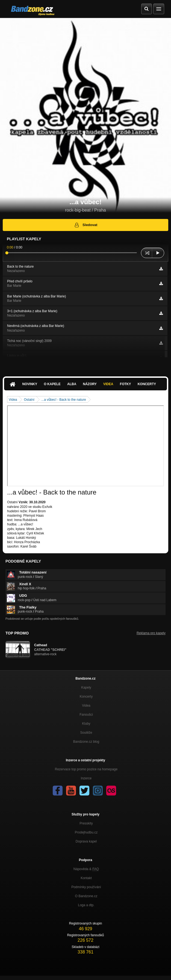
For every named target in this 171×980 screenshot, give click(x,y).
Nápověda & (86, 869)
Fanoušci (86, 715)
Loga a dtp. (86, 905)
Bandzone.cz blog (86, 742)
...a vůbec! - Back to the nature (64, 400)
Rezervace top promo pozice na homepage (86, 769)
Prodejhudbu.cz (86, 832)
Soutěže (86, 733)
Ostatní (29, 400)
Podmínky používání (86, 887)
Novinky (30, 384)
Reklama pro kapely (151, 633)
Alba (72, 384)
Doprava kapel (86, 841)
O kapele (52, 384)
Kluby (86, 724)
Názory (90, 384)
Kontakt (86, 878)
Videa (108, 384)
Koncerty (147, 384)
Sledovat (86, 225)
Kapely (86, 688)
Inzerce (86, 778)
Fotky (126, 384)
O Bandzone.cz (86, 896)
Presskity (86, 823)
